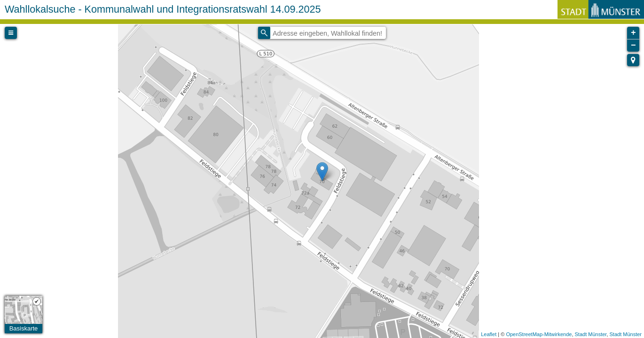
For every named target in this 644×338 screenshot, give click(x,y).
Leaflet (489, 334)
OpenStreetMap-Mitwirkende (539, 334)
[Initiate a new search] (264, 33)
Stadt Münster (591, 334)
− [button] (633, 46)
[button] (633, 60)
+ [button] (633, 33)
